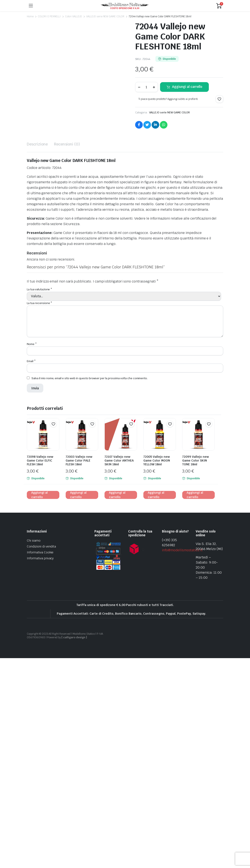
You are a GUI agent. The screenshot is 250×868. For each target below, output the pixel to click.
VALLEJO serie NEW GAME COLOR (105, 16)
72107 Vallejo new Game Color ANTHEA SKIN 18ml (119, 670)
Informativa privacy (40, 768)
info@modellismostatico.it (182, 760)
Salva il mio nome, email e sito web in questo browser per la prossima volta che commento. (90, 588)
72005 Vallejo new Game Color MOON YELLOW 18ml (157, 670)
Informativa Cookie (40, 762)
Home (30, 16)
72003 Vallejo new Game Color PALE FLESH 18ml (79, 670)
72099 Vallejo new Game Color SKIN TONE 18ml (196, 670)
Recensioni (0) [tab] (67, 354)
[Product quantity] (147, 87)
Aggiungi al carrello (187, 87)
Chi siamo (34, 750)
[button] (219, 99)
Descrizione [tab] (37, 354)
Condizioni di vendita (41, 756)
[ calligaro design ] (74, 847)
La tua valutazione (39, 499)
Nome (32, 554)
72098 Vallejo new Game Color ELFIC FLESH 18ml (40, 670)
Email (31, 571)
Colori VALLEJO (73, 16)
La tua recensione (39, 513)
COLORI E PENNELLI (49, 16)
